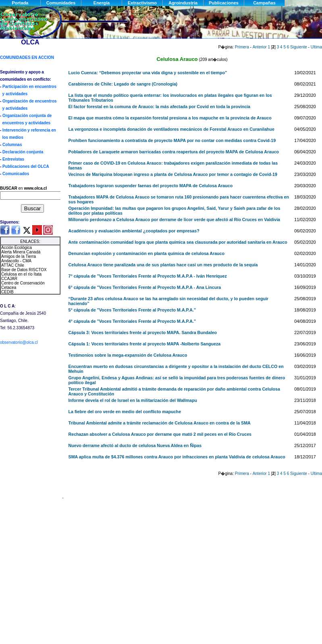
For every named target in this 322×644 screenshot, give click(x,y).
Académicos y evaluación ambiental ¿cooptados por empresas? (134, 231)
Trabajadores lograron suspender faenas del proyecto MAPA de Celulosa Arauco (151, 186)
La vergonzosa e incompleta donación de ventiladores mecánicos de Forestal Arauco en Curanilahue (171, 129)
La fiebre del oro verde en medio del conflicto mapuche (125, 412)
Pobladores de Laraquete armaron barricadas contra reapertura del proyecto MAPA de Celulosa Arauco (174, 152)
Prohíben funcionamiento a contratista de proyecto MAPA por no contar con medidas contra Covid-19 (172, 140)
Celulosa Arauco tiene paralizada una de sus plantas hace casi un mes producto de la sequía (163, 265)
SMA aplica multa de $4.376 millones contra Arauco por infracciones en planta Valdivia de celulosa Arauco (177, 457)
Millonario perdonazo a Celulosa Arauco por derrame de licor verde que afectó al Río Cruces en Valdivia (174, 220)
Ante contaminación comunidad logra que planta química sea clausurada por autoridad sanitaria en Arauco (178, 242)
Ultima (316, 47)
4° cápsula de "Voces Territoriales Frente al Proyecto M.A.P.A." (132, 321)
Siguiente (299, 47)
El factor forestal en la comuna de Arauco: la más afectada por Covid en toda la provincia (159, 107)
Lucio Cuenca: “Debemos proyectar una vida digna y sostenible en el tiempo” (148, 73)
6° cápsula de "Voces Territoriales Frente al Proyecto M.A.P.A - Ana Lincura (145, 287)
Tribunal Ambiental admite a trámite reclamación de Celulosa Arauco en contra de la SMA (160, 423)
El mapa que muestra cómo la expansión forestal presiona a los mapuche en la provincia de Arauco (170, 118)
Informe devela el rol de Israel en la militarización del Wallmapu (133, 400)
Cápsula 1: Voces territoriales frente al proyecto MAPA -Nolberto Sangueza (145, 344)
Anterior (260, 47)
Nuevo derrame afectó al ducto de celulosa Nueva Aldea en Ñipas (135, 445)
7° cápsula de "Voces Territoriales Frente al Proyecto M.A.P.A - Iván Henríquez (148, 276)
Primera (242, 47)
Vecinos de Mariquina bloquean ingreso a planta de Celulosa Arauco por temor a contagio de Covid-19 (173, 174)
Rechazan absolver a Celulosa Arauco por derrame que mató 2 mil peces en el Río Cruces (160, 434)
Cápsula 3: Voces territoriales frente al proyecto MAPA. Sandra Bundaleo (143, 332)
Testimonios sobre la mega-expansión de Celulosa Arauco (128, 355)
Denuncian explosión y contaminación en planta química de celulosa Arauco (146, 253)
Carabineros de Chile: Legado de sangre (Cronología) (123, 84)
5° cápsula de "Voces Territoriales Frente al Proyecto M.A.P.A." (132, 310)
